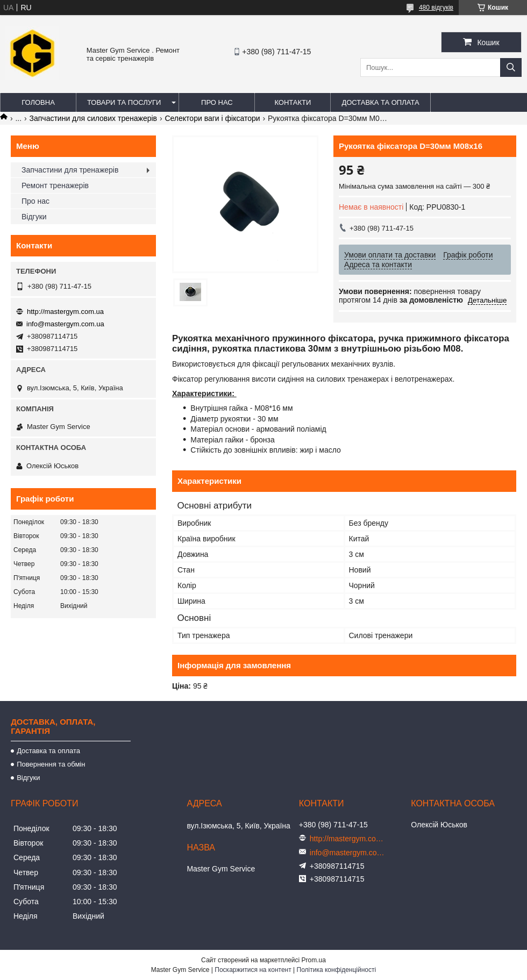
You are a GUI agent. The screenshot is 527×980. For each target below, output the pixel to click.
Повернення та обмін (51, 764)
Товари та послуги (124, 102)
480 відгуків (436, 8)
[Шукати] (511, 67)
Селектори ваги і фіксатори (212, 118)
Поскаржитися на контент (253, 970)
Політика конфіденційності (337, 970)
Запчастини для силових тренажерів (93, 118)
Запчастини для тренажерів (70, 170)
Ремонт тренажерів (55, 185)
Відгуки (34, 217)
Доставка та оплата (380, 102)
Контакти (293, 102)
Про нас (217, 102)
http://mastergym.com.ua (65, 312)
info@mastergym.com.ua (65, 324)
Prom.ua (314, 960)
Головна (38, 102)
